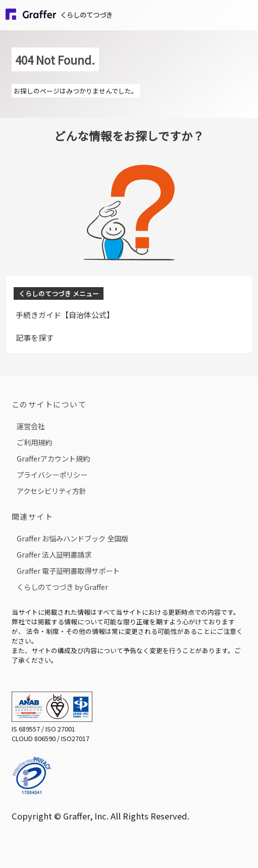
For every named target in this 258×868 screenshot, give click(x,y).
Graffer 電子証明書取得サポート (68, 570)
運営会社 (31, 426)
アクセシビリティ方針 (51, 491)
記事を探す (35, 337)
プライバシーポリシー (52, 474)
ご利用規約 (34, 442)
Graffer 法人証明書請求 (54, 554)
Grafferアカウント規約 (53, 458)
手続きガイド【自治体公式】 (65, 315)
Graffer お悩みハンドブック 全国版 (72, 538)
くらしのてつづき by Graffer (62, 587)
